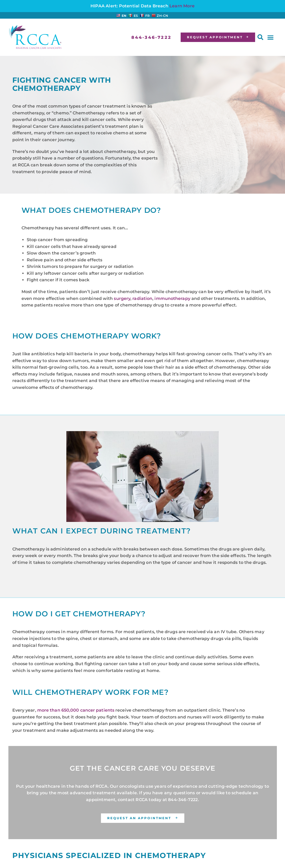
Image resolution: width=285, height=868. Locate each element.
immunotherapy (172, 298)
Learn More (182, 6)
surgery (122, 298)
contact (126, 800)
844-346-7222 (183, 800)
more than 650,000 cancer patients (76, 710)
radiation (142, 298)
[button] (260, 37)
